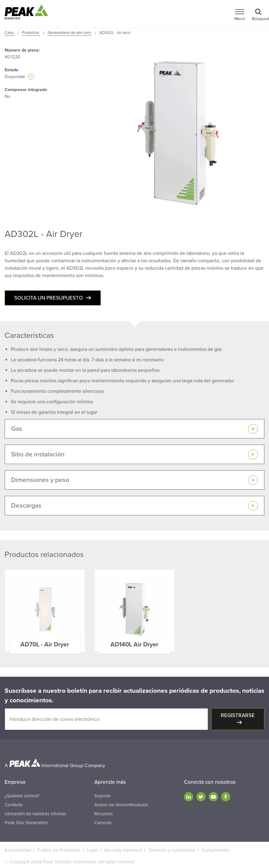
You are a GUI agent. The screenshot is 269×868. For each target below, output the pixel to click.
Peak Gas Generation (26, 823)
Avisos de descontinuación (121, 805)
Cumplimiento (215, 850)
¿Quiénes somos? (22, 796)
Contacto (14, 805)
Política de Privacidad (59, 850)
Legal (92, 850)
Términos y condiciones (172, 850)
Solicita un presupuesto (49, 298)
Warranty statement (123, 850)
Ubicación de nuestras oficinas (35, 814)
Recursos (104, 814)
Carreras (103, 823)
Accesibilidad (18, 850)
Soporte (102, 796)
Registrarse (238, 715)
